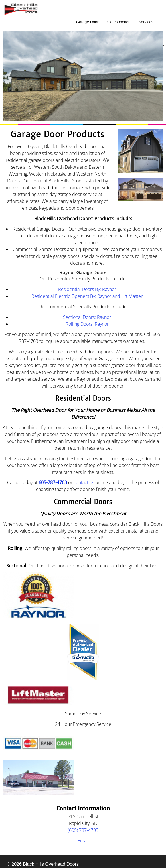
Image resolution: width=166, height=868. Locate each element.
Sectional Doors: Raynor (87, 317)
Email (83, 841)
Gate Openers (119, 22)
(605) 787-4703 (83, 830)
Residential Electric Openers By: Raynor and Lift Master (87, 296)
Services (146, 22)
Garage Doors (88, 22)
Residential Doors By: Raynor (87, 289)
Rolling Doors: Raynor (87, 324)
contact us (84, 482)
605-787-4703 (53, 482)
